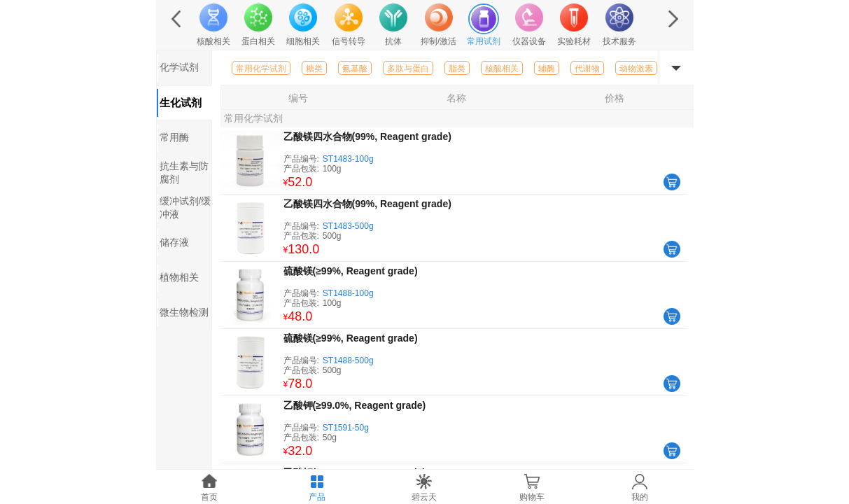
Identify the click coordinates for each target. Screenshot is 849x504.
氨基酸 (355, 69)
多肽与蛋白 (408, 69)
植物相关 (179, 277)
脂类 (457, 69)
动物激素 (636, 69)
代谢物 (587, 69)
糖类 (314, 69)
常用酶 (174, 137)
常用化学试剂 (261, 69)
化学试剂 (179, 67)
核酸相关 (502, 69)
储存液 (174, 242)
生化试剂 (181, 103)
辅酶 (547, 69)
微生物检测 (184, 312)
